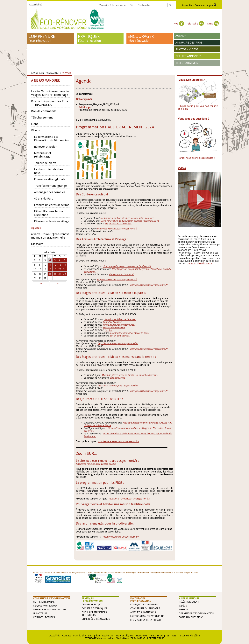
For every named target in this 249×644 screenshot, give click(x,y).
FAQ (179, 24)
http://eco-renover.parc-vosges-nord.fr (117, 229)
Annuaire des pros (189, 43)
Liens (213, 24)
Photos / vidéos (187, 49)
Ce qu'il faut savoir (45, 606)
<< (41, 284)
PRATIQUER (100, 38)
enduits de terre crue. (114, 328)
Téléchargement (188, 63)
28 (65, 274)
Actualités (55, 636)
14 (65, 265)
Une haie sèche (117, 378)
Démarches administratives (50, 610)
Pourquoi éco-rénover (144, 605)
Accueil (35, 73)
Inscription (94, 636)
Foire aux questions (191, 617)
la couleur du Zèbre (189, 636)
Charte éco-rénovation (96, 619)
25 (50, 274)
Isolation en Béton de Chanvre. (120, 319)
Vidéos (183, 606)
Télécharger (85, 107)
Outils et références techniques (94, 614)
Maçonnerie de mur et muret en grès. (129, 333)
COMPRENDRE (51, 38)
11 (50, 265)
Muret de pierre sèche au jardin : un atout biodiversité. (130, 375)
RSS (174, 636)
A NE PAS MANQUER (189, 599)
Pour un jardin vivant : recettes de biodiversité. (127, 266)
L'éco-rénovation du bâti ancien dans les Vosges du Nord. (130, 221)
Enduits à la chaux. (112, 322)
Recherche (108, 636)
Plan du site (79, 636)
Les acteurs (40, 613)
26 (55, 274)
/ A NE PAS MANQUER (50, 73)
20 (60, 269)
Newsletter (142, 636)
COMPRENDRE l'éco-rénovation (51, 599)
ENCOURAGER (150, 38)
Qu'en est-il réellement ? (199, 264)
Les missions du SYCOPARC (146, 620)
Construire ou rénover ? (145, 608)
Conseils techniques (94, 608)
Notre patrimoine (44, 602)
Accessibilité (36, 5)
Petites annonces (189, 56)
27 (60, 274)
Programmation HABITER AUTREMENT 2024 (115, 127)
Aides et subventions (143, 612)
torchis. (109, 330)
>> (58, 284)
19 (55, 269)
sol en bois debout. (120, 336)
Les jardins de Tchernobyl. (118, 224)
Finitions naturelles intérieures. (119, 325)
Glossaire (196, 24)
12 (55, 265)
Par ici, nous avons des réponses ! (197, 158)
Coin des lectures (44, 617)
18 (50, 269)
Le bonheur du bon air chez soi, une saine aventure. (128, 218)
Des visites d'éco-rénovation (196, 613)
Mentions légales (125, 636)
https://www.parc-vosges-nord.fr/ (121, 537)
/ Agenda (66, 73)
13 (60, 265)
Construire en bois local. (121, 275)
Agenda (181, 36)
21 (65, 269)
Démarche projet (92, 605)
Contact (67, 636)
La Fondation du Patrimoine (147, 616)
